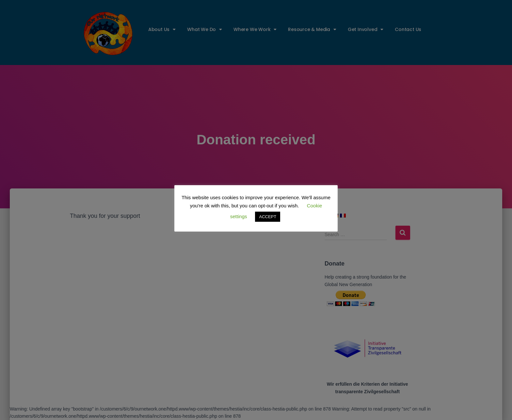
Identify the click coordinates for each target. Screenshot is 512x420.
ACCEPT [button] (268, 217)
